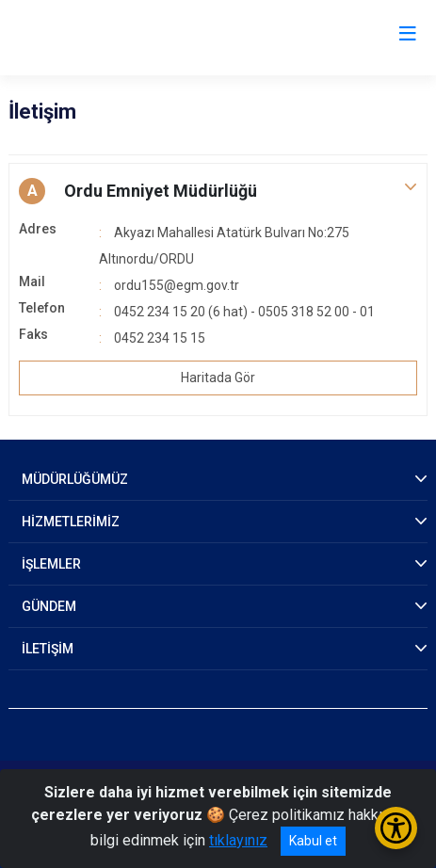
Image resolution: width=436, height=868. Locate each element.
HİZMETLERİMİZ (71, 522)
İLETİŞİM (48, 649)
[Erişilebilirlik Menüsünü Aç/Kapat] (396, 828)
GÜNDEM (49, 606)
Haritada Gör (218, 378)
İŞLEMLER (51, 564)
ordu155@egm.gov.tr (177, 285)
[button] (218, 191)
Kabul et (313, 841)
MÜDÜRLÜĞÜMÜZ (75, 479)
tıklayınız (238, 840)
